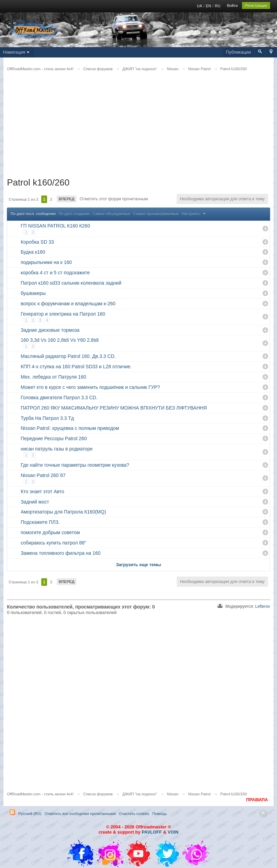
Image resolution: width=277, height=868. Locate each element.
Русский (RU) (30, 814)
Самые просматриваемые (156, 214)
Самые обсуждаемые (111, 214)
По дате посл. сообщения (33, 214)
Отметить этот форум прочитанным (113, 199)
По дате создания (74, 214)
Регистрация (256, 6)
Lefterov (262, 606)
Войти (232, 6)
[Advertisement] (138, 129)
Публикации (238, 52)
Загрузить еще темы (138, 565)
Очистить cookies (134, 814)
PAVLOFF (152, 832)
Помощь (160, 814)
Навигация (17, 52)
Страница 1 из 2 (23, 199)
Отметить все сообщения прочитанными (80, 814)
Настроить (195, 214)
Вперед (67, 199)
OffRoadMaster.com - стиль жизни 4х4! (40, 794)
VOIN (173, 832)
